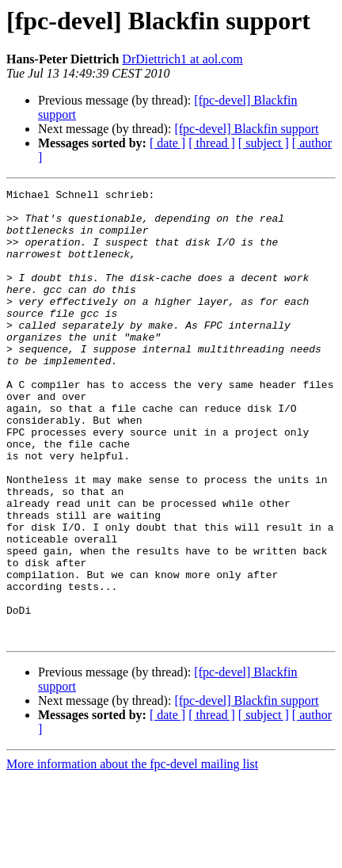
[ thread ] (212, 143)
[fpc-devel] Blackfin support (246, 129)
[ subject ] (264, 143)
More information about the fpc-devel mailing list (132, 854)
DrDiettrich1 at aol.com (182, 59)
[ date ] (167, 143)
